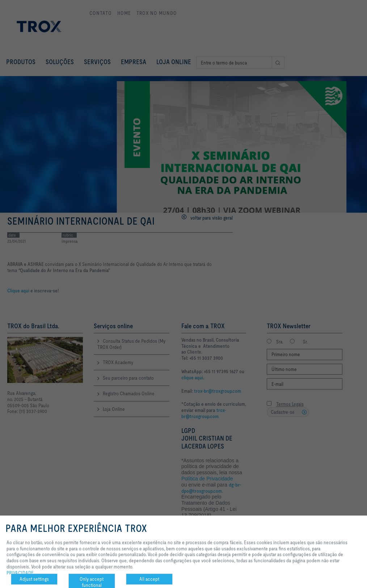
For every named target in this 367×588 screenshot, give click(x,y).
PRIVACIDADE (20, 573)
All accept (149, 579)
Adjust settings (34, 579)
